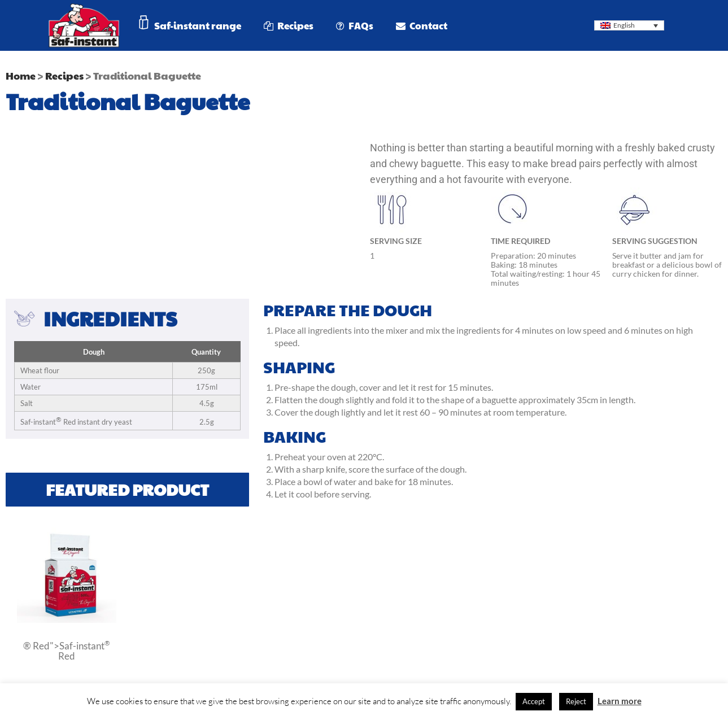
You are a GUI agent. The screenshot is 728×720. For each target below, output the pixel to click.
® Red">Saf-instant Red (67, 650)
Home (21, 75)
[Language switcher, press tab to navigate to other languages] (629, 26)
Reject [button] (576, 701)
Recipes (64, 75)
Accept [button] (534, 701)
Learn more (620, 701)
